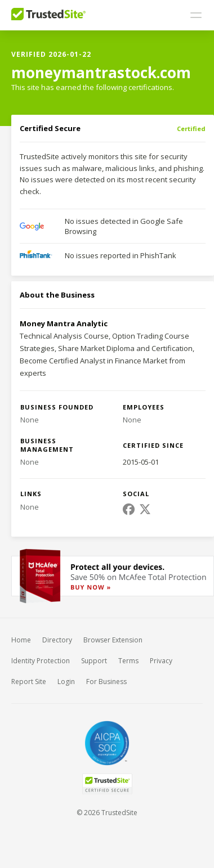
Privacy (161, 661)
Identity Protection (41, 661)
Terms (128, 661)
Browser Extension (113, 640)
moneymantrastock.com (101, 73)
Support (94, 661)
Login (66, 682)
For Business (106, 682)
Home (21, 640)
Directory (57, 640)
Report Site (29, 682)
